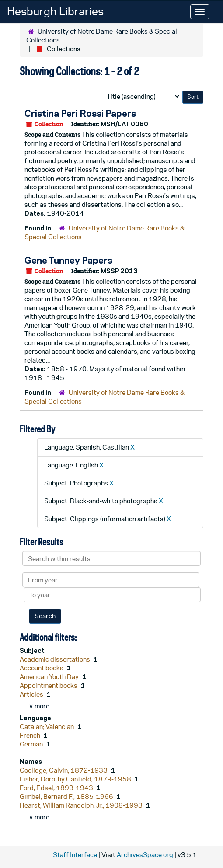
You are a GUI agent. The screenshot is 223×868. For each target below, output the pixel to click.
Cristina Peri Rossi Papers (80, 113)
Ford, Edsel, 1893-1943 (57, 788)
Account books (42, 668)
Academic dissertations (56, 659)
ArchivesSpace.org (145, 855)
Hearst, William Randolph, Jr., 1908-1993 (82, 805)
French (31, 735)
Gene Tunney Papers (68, 260)
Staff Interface (75, 855)
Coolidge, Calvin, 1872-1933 (64, 770)
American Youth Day (50, 677)
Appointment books (49, 685)
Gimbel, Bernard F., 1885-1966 (67, 797)
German (32, 744)
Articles (32, 694)
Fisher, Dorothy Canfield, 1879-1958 (76, 779)
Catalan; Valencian (47, 727)
